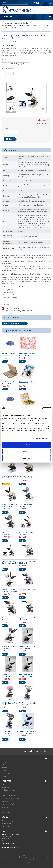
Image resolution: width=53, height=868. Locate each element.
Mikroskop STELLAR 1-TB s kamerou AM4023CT (27, 732)
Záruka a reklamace (8, 796)
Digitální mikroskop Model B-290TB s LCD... (27, 704)
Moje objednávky (7, 821)
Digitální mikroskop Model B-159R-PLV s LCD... (10, 704)
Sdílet (11, 64)
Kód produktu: (6, 42)
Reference (5, 807)
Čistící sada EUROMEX (26, 382)
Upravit (27, 451)
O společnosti (6, 787)
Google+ (17, 64)
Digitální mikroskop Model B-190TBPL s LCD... (10, 732)
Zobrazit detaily (41, 438)
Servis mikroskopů (8, 804)
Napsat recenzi (9, 69)
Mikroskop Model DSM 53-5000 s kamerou (28, 647)
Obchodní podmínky (8, 790)
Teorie (4, 810)
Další (11, 112)
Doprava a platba (7, 793)
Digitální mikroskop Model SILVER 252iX (27, 619)
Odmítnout (27, 458)
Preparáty (5, 776)
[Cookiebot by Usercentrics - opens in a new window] (42, 408)
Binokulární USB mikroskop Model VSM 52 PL (10, 477)
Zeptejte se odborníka (11, 74)
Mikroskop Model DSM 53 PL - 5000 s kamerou (27, 676)
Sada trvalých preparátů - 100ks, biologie (10, 383)
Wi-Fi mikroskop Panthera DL (28, 591)
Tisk (6, 80)
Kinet (31, 863)
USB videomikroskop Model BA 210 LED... (26, 505)
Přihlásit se (5, 826)
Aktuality (4, 784)
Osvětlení (5, 768)
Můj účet (5, 817)
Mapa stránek (6, 813)
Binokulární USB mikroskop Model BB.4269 (10, 647)
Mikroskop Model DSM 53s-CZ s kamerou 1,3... (9, 562)
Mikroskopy (5, 762)
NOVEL (10, 45)
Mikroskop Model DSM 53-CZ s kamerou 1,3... (28, 534)
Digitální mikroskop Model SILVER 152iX (27, 562)
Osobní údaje (6, 824)
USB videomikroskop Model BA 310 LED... (8, 534)
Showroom (5, 801)
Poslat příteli (9, 77)
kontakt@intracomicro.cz (10, 848)
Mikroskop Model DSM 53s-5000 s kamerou (9, 676)
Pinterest (25, 64)
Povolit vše (26, 445)
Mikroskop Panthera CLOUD (8, 619)
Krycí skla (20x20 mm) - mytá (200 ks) (9, 355)
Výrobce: (5, 45)
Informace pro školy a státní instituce (14, 798)
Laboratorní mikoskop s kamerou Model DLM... (27, 477)
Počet (6, 128)
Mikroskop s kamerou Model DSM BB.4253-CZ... (10, 591)
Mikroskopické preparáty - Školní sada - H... (28, 355)
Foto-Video (5, 765)
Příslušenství (6, 773)
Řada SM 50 (9, 309)
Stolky (4, 771)
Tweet (4, 64)
